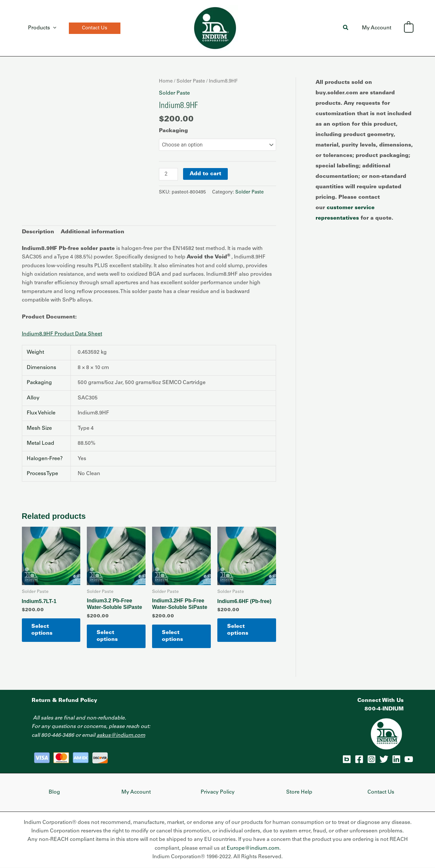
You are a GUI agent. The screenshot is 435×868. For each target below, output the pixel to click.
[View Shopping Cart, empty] (409, 28)
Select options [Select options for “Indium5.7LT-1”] (42, 630)
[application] (52, 28)
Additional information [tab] (93, 232)
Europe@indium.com (253, 848)
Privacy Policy (218, 792)
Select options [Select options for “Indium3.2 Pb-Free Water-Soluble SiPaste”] (107, 636)
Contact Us (381, 792)
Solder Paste (191, 81)
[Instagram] (372, 759)
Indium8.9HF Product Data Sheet (62, 334)
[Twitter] (384, 759)
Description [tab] (38, 232)
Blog (54, 792)
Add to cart (205, 174)
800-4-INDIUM (384, 709)
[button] (93, 28)
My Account (378, 28)
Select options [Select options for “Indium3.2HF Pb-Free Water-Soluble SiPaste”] (172, 636)
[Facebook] (359, 759)
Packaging (173, 131)
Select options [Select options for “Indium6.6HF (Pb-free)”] (238, 630)
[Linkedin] (396, 759)
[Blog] (347, 759)
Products (41, 28)
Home (166, 81)
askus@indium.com (121, 736)
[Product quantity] (168, 174)
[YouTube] (409, 759)
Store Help (299, 792)
